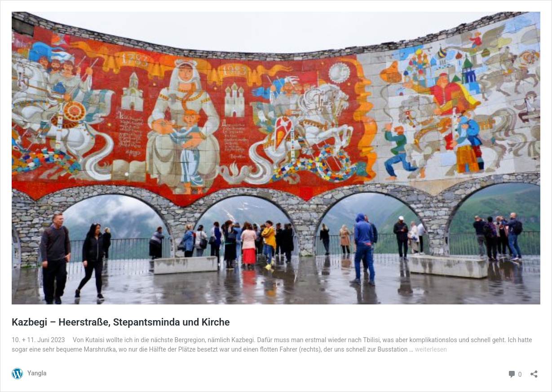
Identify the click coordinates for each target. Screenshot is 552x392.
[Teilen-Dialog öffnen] (534, 371)
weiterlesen (431, 349)
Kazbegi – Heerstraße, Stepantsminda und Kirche (121, 322)
